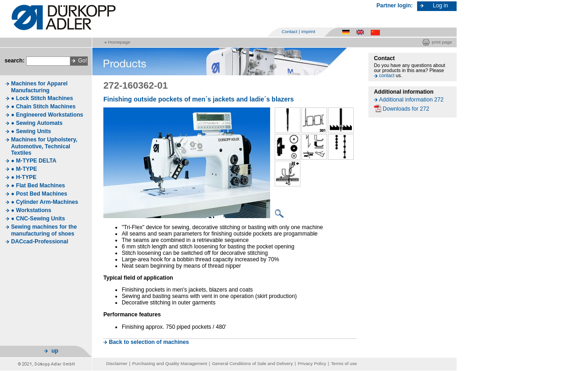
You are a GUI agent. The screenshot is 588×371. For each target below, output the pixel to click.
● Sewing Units (31, 131)
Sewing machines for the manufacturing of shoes (44, 230)
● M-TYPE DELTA (34, 161)
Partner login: (395, 6)
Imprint (308, 31)
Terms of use (344, 363)
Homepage (119, 42)
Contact (289, 31)
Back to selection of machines (149, 342)
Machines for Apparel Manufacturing (39, 87)
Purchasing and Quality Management (170, 363)
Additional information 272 (411, 100)
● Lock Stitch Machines (42, 98)
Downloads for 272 (406, 109)
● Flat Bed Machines (38, 185)
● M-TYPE (24, 169)
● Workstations (31, 210)
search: (14, 61)
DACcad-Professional (40, 242)
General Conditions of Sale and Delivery (252, 363)
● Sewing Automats (37, 123)
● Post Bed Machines (39, 194)
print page (442, 42)
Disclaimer (117, 363)
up (55, 351)
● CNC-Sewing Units (38, 219)
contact (387, 76)
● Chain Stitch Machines (43, 107)
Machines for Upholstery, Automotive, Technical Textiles (44, 146)
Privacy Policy (312, 363)
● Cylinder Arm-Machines (45, 202)
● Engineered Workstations (47, 115)
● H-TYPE (24, 177)
